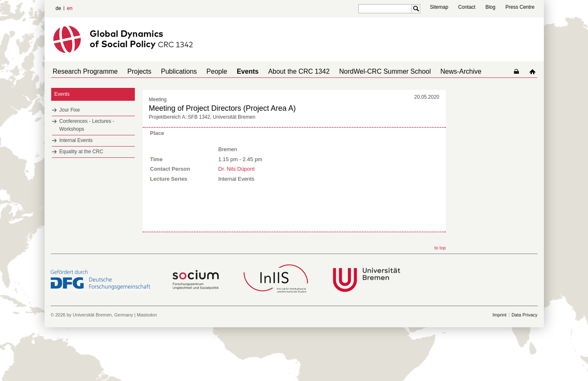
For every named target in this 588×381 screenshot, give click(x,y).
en (70, 8)
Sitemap (439, 7)
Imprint (500, 360)
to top (440, 293)
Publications (171, 71)
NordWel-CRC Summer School (363, 71)
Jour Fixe (70, 110)
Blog (490, 7)
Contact (467, 7)
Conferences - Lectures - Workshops (87, 125)
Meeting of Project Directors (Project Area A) (222, 108)
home (534, 71)
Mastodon (147, 360)
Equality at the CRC (81, 152)
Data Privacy (524, 360)
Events (233, 71)
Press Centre (520, 7)
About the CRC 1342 (280, 71)
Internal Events (76, 140)
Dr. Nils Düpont (237, 168)
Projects (134, 71)
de (58, 8)
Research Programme (84, 71)
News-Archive (436, 71)
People (205, 71)
